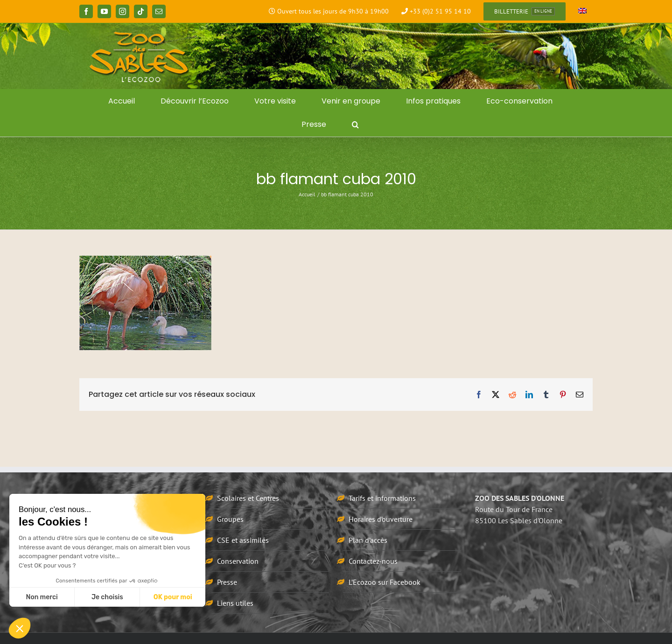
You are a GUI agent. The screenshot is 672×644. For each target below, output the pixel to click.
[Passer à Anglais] (582, 12)
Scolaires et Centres (248, 498)
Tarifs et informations (382, 498)
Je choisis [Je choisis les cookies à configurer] (107, 597)
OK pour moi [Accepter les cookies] (173, 597)
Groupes (230, 519)
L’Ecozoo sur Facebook (385, 582)
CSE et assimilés (243, 540)
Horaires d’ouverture (381, 519)
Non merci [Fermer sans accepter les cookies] (42, 597)
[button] (355, 125)
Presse (227, 582)
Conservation (238, 561)
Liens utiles (235, 603)
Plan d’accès (368, 540)
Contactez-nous (373, 561)
